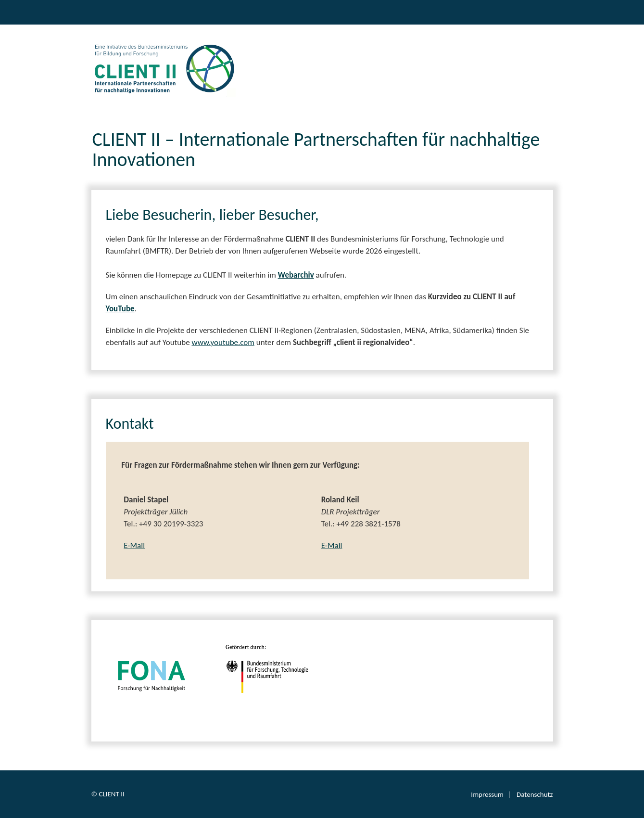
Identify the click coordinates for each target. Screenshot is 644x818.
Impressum (487, 794)
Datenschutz (535, 794)
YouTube (120, 309)
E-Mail (134, 545)
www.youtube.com (223, 342)
